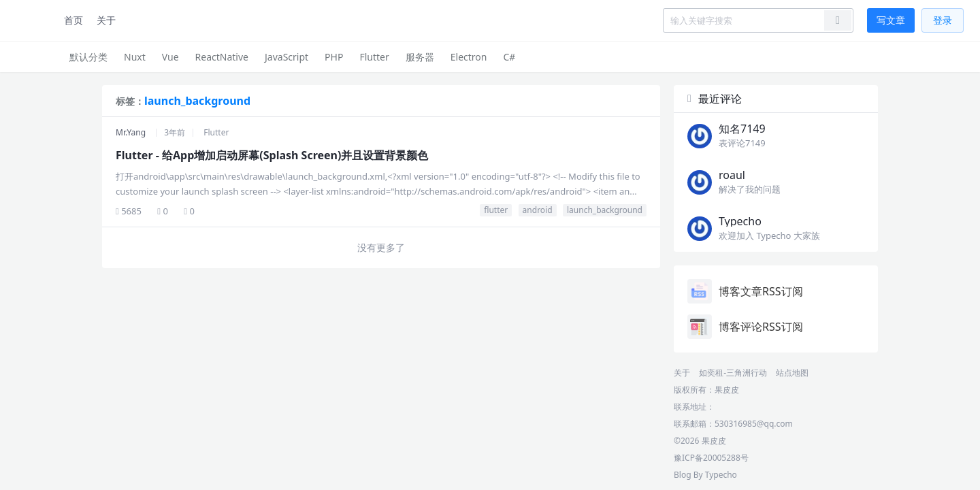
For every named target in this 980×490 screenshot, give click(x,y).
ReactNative (222, 57)
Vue (170, 57)
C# (509, 57)
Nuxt (135, 57)
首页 (73, 20)
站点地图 (792, 373)
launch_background (605, 210)
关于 (106, 20)
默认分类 (88, 57)
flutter (496, 210)
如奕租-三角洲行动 (733, 373)
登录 (943, 20)
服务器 (420, 57)
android (538, 210)
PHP (334, 57)
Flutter (374, 57)
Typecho (721, 475)
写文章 (891, 20)
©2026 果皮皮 (700, 441)
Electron (469, 57)
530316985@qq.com (754, 424)
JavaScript (287, 57)
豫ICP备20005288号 (711, 458)
